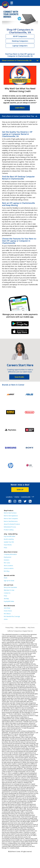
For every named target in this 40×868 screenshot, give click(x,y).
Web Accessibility (21, 628)
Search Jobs (19, 377)
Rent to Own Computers (11, 519)
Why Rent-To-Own (9, 590)
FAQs (5, 548)
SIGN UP (20, 490)
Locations (9, 497)
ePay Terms (31, 628)
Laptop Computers (20, 46)
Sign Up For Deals (9, 581)
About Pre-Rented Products (12, 524)
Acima (6, 619)
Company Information (10, 554)
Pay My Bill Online (9, 601)
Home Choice (8, 611)
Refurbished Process (10, 527)
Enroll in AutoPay (9, 539)
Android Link (20, 325)
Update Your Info (9, 542)
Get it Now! (7, 608)
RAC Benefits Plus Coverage (12, 616)
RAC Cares (7, 563)
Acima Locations (9, 568)
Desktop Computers (20, 41)
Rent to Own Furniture (10, 513)
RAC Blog (7, 571)
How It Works (8, 545)
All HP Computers (20, 36)
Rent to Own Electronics (11, 521)
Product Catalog (9, 530)
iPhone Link (20, 332)
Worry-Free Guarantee (10, 587)
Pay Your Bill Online (10, 536)
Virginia (17, 497)
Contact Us (7, 593)
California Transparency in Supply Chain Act (20, 631)
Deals (6, 578)
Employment (8, 557)
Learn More (20, 108)
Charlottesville (26, 497)
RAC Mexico (7, 614)
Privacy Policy (9, 628)
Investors (7, 560)
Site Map (6, 599)
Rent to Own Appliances (11, 516)
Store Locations (8, 566)
